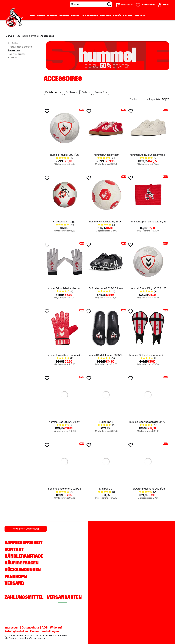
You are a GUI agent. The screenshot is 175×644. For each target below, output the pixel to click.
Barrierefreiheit (23, 542)
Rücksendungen (23, 570)
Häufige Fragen (22, 563)
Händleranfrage (24, 556)
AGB (45, 627)
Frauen (64, 15)
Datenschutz (30, 627)
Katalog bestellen (16, 631)
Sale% (117, 15)
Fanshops (16, 576)
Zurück (10, 36)
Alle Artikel (13, 43)
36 (164, 99)
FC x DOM (12, 58)
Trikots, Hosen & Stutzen (20, 47)
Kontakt (14, 549)
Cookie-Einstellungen (45, 631)
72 (168, 99)
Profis (41, 15)
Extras (128, 15)
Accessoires (90, 15)
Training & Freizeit (16, 54)
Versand (14, 583)
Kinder (75, 15)
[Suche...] (91, 4)
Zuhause (105, 15)
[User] (163, 4)
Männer (52, 15)
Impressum (12, 627)
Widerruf (56, 627)
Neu (32, 15)
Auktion (140, 15)
